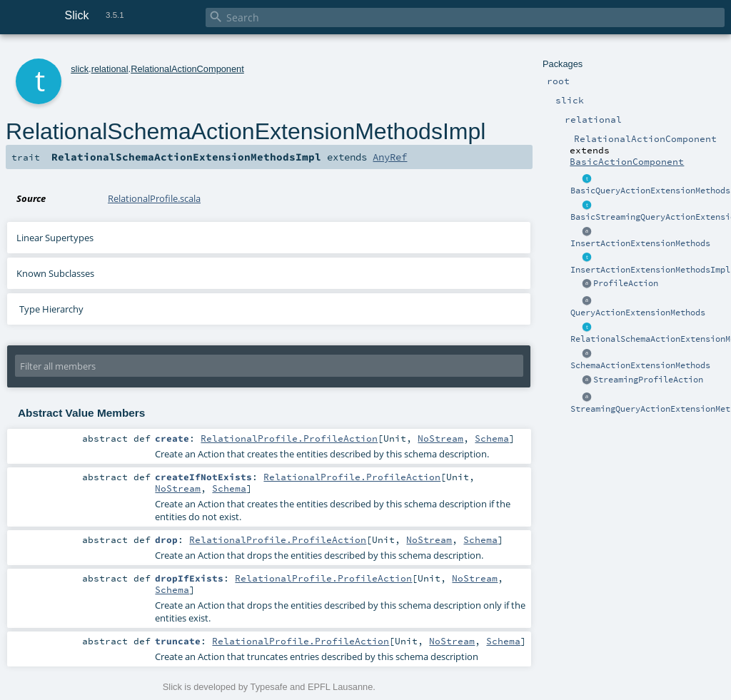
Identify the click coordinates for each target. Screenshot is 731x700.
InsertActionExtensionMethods (640, 243)
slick (80, 69)
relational (110, 69)
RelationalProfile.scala (154, 198)
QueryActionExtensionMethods (638, 313)
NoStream (440, 438)
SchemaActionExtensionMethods (640, 365)
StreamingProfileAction (648, 380)
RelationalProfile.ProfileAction (289, 438)
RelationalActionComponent (187, 69)
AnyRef (390, 157)
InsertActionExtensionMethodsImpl (650, 270)
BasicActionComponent (627, 161)
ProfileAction (626, 283)
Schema (492, 438)
